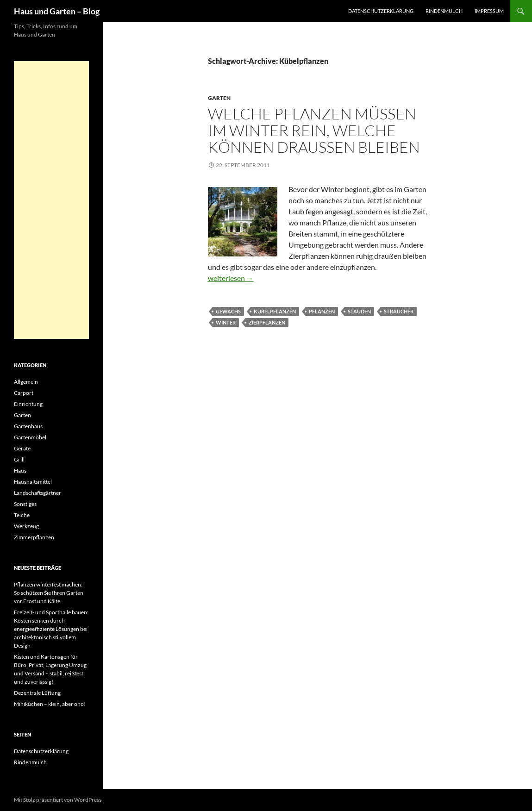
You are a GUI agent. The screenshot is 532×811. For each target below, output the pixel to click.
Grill (19, 459)
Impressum (489, 11)
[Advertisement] (51, 200)
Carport (24, 393)
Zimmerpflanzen (34, 537)
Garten (219, 98)
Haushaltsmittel (33, 482)
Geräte (22, 448)
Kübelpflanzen (275, 311)
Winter (226, 322)
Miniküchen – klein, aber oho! (50, 704)
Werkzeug (26, 526)
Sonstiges (25, 504)
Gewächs (228, 311)
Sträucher (399, 311)
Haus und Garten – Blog (57, 11)
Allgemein (26, 382)
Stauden (359, 311)
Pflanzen (322, 311)
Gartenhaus (28, 426)
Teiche (22, 515)
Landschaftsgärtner (38, 493)
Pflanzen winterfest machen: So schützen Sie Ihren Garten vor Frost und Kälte (49, 593)
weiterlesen (231, 278)
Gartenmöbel (30, 437)
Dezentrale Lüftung (37, 693)
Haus (20, 471)
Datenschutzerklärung (381, 11)
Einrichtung (28, 404)
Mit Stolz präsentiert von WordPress (58, 800)
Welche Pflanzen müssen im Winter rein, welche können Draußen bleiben (314, 130)
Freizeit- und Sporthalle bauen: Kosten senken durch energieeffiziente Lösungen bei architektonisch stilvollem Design (51, 629)
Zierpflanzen (267, 322)
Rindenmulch (444, 11)
